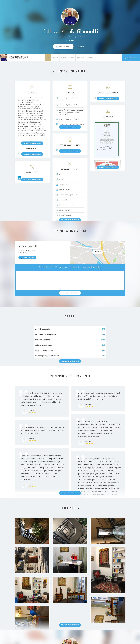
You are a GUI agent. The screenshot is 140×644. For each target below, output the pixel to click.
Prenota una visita (131, 58)
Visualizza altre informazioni (32, 143)
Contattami (80, 46)
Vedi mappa (98, 252)
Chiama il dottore (27, 258)
